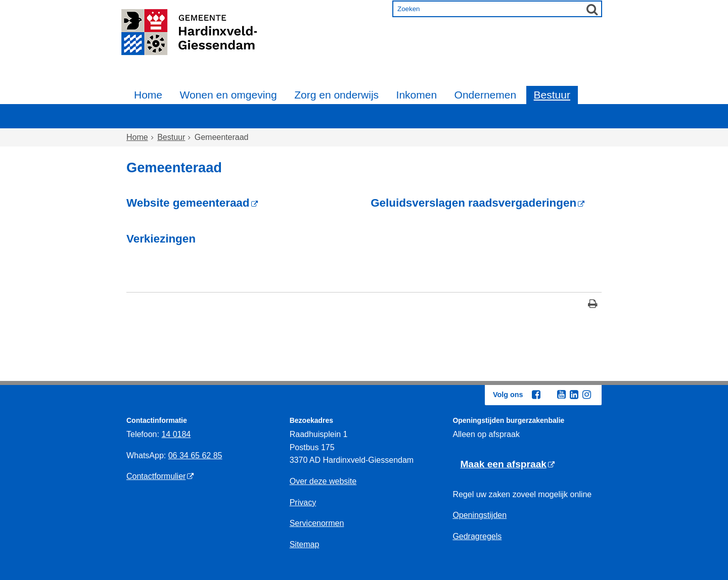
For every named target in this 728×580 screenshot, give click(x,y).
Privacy (303, 502)
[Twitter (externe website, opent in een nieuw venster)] (549, 395)
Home (148, 95)
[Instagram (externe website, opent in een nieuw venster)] (586, 395)
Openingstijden (480, 515)
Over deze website (323, 481)
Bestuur (552, 95)
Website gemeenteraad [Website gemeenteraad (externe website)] (188, 203)
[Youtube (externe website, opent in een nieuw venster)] (561, 395)
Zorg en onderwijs (336, 95)
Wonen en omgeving (228, 95)
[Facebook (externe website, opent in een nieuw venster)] (536, 395)
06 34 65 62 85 (195, 455)
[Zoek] (592, 9)
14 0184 (176, 434)
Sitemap (305, 544)
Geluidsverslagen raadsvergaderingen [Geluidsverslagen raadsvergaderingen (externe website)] (473, 203)
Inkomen (417, 95)
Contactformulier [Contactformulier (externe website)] (156, 476)
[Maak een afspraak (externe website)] (507, 465)
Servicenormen (317, 523)
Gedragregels (477, 536)
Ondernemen (486, 95)
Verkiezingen (161, 239)
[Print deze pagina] (593, 305)
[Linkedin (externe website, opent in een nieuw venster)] (574, 395)
